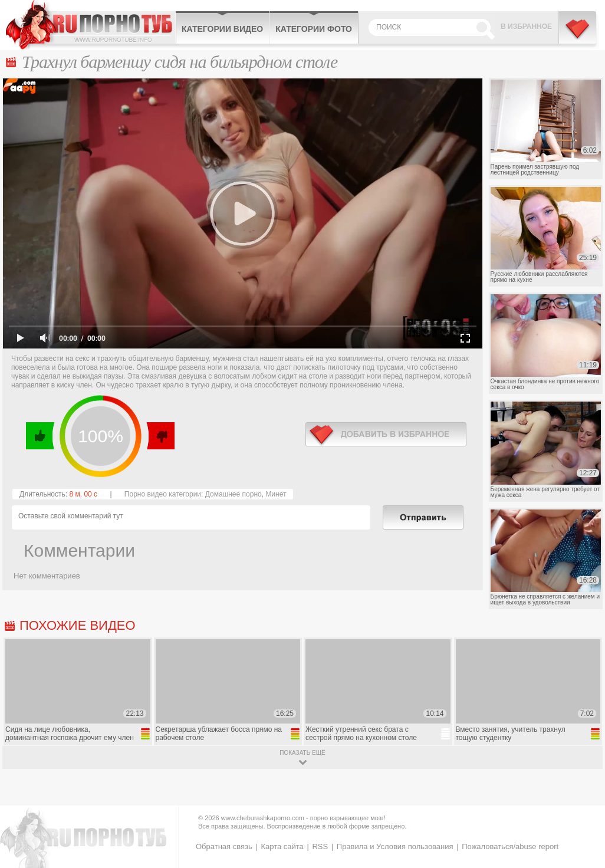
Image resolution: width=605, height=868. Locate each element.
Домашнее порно (234, 494)
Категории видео (222, 29)
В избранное (526, 27)
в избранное (386, 434)
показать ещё (302, 753)
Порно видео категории (163, 494)
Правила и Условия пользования (395, 846)
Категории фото (314, 29)
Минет (276, 494)
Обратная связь (224, 846)
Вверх (582, 818)
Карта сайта (282, 846)
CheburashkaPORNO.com (91, 25)
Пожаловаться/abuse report (510, 846)
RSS (320, 846)
